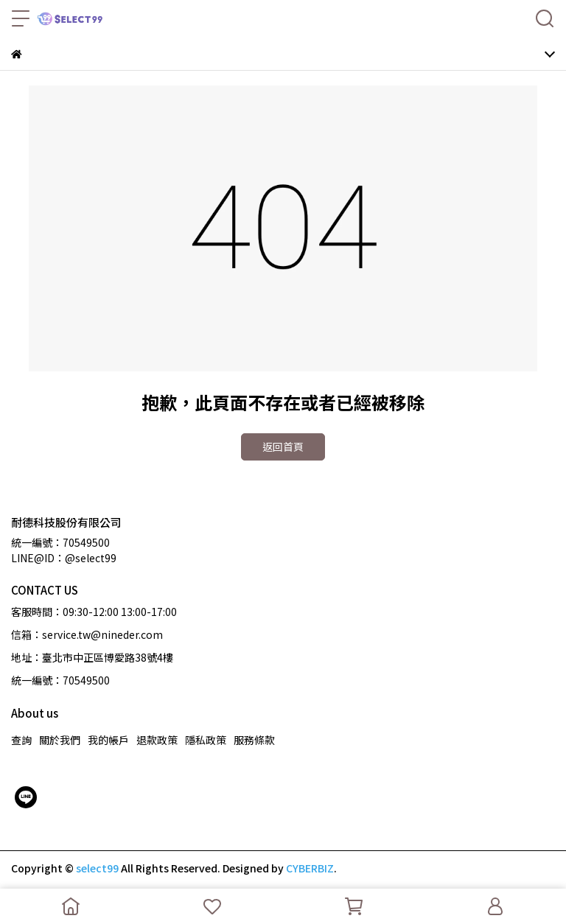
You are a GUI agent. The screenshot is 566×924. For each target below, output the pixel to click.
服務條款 (254, 740)
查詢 (21, 740)
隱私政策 (206, 740)
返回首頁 (283, 447)
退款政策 (157, 740)
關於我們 (60, 740)
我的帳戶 (108, 740)
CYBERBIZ (310, 868)
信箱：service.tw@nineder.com (87, 634)
